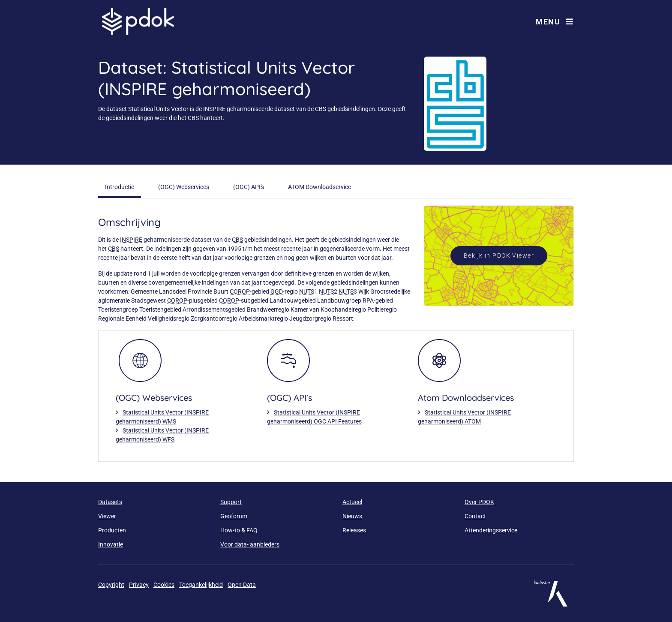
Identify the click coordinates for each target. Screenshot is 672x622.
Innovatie (111, 544)
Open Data (242, 585)
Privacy (139, 585)
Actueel (352, 502)
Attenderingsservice (491, 530)
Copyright (111, 585)
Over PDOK (479, 502)
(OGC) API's (249, 187)
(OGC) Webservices (184, 187)
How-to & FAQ (239, 530)
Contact (475, 516)
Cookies (164, 585)
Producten (112, 530)
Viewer (107, 516)
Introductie (120, 187)
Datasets (110, 502)
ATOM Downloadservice (319, 187)
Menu (555, 22)
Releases (354, 530)
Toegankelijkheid (201, 585)
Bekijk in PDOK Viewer (499, 255)
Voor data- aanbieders (250, 544)
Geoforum (234, 516)
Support (231, 502)
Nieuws (352, 516)
